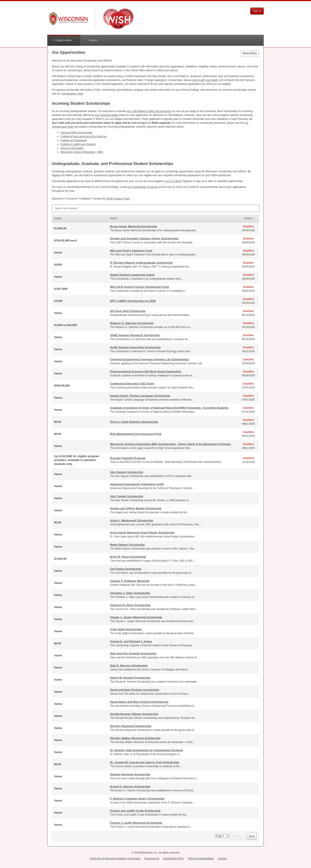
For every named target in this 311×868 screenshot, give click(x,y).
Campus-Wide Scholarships (76, 133)
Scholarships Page (72, 94)
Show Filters (250, 53)
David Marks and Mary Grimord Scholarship (139, 702)
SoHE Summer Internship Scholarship (135, 347)
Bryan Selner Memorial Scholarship (134, 226)
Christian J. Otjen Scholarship (130, 593)
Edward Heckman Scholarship (130, 774)
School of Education (72, 148)
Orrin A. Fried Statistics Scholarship (134, 422)
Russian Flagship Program (128, 458)
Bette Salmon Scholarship (127, 545)
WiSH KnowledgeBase (201, 858)
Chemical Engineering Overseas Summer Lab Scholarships (149, 359)
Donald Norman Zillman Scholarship (134, 714)
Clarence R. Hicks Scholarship (130, 605)
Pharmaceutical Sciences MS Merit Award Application (146, 371)
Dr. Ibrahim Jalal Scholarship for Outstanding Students (147, 750)
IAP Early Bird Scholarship (128, 311)
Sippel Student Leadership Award (132, 275)
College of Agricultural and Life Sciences (84, 136)
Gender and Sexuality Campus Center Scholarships (144, 238)
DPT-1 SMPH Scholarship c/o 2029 (133, 301)
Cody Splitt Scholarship (126, 629)
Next (252, 836)
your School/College (106, 115)
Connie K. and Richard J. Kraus (131, 641)
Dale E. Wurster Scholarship (129, 666)
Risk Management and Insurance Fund (136, 434)
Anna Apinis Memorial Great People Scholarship (142, 533)
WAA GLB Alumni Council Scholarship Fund (139, 287)
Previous (237, 836)
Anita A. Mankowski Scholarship (132, 520)
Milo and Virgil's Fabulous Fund (131, 251)
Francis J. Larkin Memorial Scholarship (136, 823)
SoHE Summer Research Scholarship (135, 335)
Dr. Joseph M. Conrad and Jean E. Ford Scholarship (144, 762)
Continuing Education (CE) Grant (132, 384)
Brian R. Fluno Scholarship (128, 557)
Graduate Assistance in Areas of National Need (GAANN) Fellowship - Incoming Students (169, 408)
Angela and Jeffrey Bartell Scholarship (136, 508)
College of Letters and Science (78, 144)
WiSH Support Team (118, 199)
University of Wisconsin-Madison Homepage (115, 858)
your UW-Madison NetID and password (149, 111)
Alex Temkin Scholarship (127, 496)
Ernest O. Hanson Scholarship (130, 786)
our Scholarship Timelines (143, 187)
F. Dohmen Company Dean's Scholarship (137, 799)
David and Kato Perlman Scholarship (135, 690)
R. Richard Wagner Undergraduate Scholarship (141, 263)
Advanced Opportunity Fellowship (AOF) (137, 484)
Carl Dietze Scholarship (126, 569)
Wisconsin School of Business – (82, 152)
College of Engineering (74, 140)
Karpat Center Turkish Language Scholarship (140, 396)
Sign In (257, 11)
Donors (93, 40)
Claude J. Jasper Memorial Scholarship (136, 617)
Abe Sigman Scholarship (126, 472)
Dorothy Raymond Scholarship (131, 726)
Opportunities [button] (64, 40)
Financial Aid (152, 858)
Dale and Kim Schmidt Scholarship (133, 653)
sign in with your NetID (205, 80)
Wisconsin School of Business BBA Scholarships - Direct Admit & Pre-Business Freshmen (170, 444)
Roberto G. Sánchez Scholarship (132, 323)
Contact (222, 858)
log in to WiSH (173, 181)
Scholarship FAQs (173, 858)
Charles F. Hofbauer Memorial (130, 581)
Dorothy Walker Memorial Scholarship (135, 738)
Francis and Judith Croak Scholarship (135, 811)
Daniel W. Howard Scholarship (130, 678)
